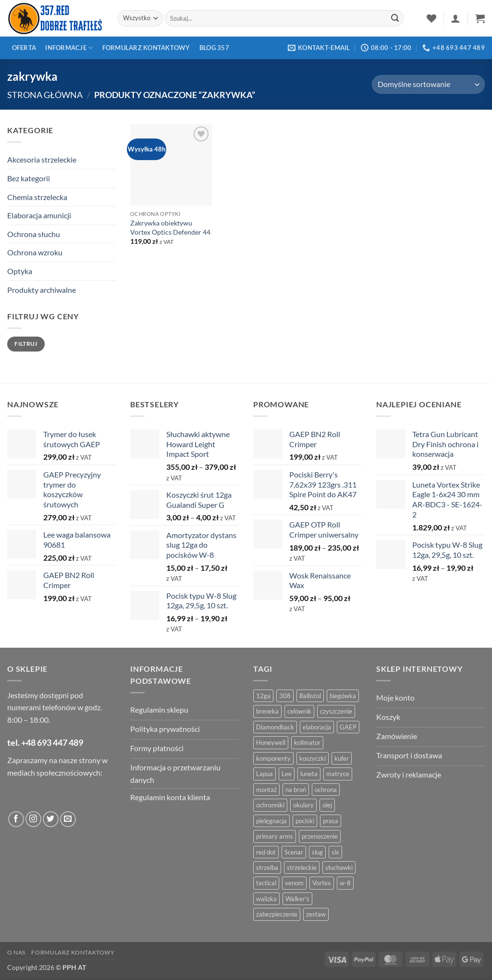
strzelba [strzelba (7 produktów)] (267, 867)
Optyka (20, 271)
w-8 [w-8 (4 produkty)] (345, 883)
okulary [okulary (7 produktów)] (303, 805)
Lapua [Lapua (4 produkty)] (264, 774)
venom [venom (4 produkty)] (294, 883)
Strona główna (45, 95)
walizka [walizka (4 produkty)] (266, 899)
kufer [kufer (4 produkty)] (342, 758)
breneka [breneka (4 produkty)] (267, 711)
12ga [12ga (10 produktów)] (263, 696)
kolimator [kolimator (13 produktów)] (307, 742)
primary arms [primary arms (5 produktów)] (275, 836)
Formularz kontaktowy (146, 48)
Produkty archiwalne (42, 290)
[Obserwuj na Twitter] (51, 819)
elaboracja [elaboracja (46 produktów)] (317, 727)
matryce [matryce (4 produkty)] (338, 774)
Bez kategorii (29, 178)
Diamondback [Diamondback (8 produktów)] (275, 727)
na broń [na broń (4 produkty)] (296, 790)
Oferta (24, 48)
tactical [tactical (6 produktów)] (266, 883)
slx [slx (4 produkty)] (335, 852)
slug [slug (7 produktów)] (317, 852)
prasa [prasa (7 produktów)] (331, 821)
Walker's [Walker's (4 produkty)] (297, 899)
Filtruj (26, 344)
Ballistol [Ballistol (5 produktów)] (310, 696)
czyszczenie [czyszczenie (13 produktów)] (336, 711)
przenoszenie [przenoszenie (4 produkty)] (320, 836)
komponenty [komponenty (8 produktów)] (273, 758)
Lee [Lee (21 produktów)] (287, 774)
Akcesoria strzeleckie (42, 159)
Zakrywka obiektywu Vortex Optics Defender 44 (170, 227)
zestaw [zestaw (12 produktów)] (316, 914)
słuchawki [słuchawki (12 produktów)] (339, 867)
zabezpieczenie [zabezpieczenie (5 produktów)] (277, 914)
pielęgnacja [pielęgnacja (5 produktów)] (271, 821)
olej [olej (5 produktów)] (327, 805)
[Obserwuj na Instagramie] (33, 819)
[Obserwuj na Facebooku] (16, 819)
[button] (455, 18)
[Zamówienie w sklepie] (428, 84)
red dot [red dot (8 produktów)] (266, 852)
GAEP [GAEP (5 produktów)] (348, 727)
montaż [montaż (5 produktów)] (266, 790)
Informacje (69, 48)
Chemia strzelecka (37, 197)
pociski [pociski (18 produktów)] (305, 821)
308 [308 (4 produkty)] (285, 696)
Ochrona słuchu (34, 234)
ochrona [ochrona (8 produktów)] (326, 790)
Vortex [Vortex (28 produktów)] (322, 883)
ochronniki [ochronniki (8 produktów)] (270, 805)
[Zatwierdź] (395, 18)
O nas (16, 952)
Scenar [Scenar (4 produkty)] (294, 852)
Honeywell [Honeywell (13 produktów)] (271, 742)
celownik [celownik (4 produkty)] (299, 711)
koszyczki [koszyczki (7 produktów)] (313, 758)
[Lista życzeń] (431, 18)
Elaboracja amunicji (39, 215)
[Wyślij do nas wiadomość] (68, 819)
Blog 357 (214, 48)
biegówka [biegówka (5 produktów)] (343, 696)
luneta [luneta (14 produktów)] (309, 774)
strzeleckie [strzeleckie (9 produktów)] (302, 867)
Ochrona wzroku (35, 252)
